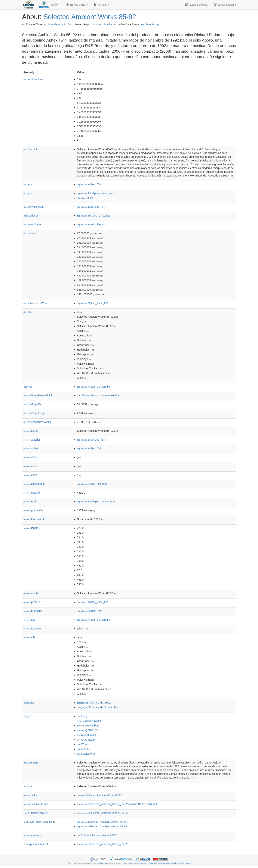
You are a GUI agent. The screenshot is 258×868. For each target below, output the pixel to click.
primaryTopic (36, 844)
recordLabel (32, 224)
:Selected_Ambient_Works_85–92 (102, 826)
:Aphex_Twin (90, 184)
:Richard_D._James (94, 216)
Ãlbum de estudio (55, 24)
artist (28, 184)
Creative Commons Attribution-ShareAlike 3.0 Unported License (161, 863)
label (28, 786)
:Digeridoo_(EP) (92, 207)
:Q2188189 (87, 730)
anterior (32, 440)
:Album (83, 749)
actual (31, 431)
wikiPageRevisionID (37, 422)
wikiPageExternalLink (38, 395)
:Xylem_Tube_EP (92, 303)
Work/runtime (33, 79)
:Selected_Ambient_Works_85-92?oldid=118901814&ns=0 (117, 804)
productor (33, 611)
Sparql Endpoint (225, 5)
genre (29, 193)
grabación (33, 510)
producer (31, 216)
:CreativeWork (89, 721)
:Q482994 (87, 740)
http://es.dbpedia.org (105, 24)
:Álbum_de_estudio (93, 387)
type (28, 387)
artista (31, 448)
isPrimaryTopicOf (35, 813)
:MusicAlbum (88, 726)
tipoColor (33, 629)
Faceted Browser (197, 5)
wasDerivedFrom (36, 804)
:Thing (82, 716)
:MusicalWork (87, 754)
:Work (82, 744)
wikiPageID (32, 404)
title (28, 312)
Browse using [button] (77, 5)
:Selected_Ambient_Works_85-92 (102, 813)
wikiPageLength (35, 413)
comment (31, 763)
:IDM (85, 198)
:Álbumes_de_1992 (94, 703)
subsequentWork (35, 303)
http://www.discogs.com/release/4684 (99, 395)
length (31, 528)
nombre (32, 593)
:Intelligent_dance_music (97, 193)
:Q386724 (87, 735)
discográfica (34, 484)
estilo (30, 501)
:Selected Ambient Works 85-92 (99, 795)
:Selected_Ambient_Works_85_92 (102, 822)
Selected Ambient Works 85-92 (90, 17)
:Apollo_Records (92, 224)
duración (32, 493)
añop (30, 475)
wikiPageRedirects (39, 822)
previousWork (34, 207)
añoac (31, 466)
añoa (30, 457)
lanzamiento (34, 519)
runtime (30, 233)
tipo (29, 620)
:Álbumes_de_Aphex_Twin (98, 707)
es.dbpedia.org (150, 24)
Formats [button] (101, 5)
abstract (30, 149)
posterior (32, 602)
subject (29, 703)
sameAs (30, 795)
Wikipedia (102, 863)
